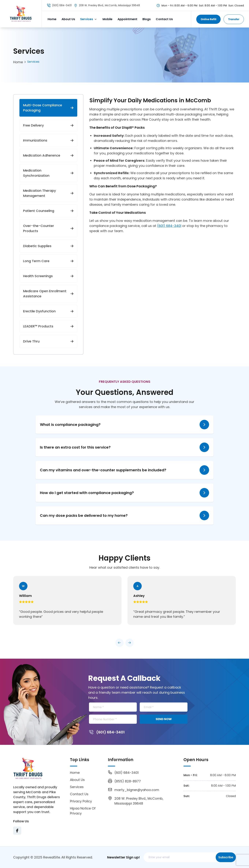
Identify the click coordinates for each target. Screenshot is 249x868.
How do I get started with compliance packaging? (87, 493)
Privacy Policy (81, 801)
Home (52, 19)
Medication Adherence (48, 155)
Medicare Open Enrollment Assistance (48, 294)
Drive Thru (48, 341)
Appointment (127, 19)
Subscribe (226, 857)
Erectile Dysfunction (48, 311)
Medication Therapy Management (48, 193)
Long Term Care (48, 261)
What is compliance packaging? (70, 425)
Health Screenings (48, 276)
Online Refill (208, 19)
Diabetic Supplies (48, 246)
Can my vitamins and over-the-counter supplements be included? (103, 470)
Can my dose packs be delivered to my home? (84, 515)
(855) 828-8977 (128, 781)
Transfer (234, 19)
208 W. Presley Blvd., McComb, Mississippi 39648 (109, 5)
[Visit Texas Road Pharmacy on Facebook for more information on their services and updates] (17, 831)
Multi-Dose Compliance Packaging (48, 108)
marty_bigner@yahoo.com (137, 790)
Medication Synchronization (48, 173)
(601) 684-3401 (62, 5)
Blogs (147, 19)
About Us (68, 19)
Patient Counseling (48, 211)
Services (87, 19)
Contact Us (164, 19)
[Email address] (180, 857)
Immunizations (48, 140)
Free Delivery (48, 125)
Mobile (107, 19)
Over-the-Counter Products (48, 228)
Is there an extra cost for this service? (75, 447)
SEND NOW (164, 719)
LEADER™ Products (48, 326)
